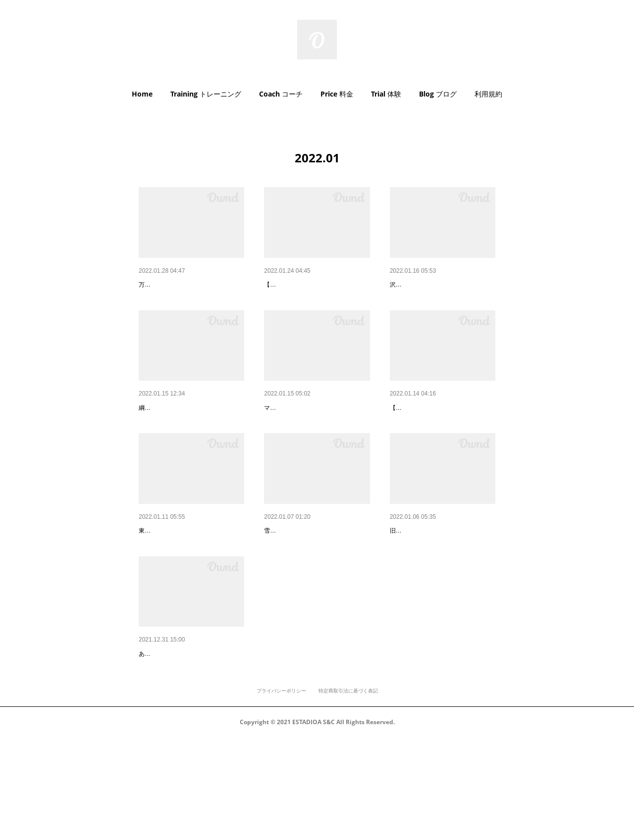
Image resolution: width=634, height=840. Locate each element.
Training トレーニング (206, 94)
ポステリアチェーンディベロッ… (316, 434)
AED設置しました (167, 285)
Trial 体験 (386, 94)
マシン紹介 (281, 285)
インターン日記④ (418, 434)
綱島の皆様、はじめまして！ (184, 434)
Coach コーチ (281, 94)
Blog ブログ (438, 94)
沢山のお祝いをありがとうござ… (442, 285)
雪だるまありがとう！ (299, 582)
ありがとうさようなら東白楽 (435, 582)
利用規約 (488, 94)
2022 (146, 731)
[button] (142, 94)
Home (142, 94)
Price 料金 (337, 94)
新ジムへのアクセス (170, 582)
